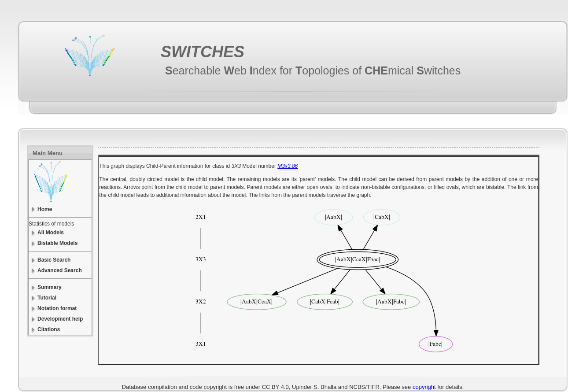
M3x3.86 (288, 166)
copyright (424, 387)
